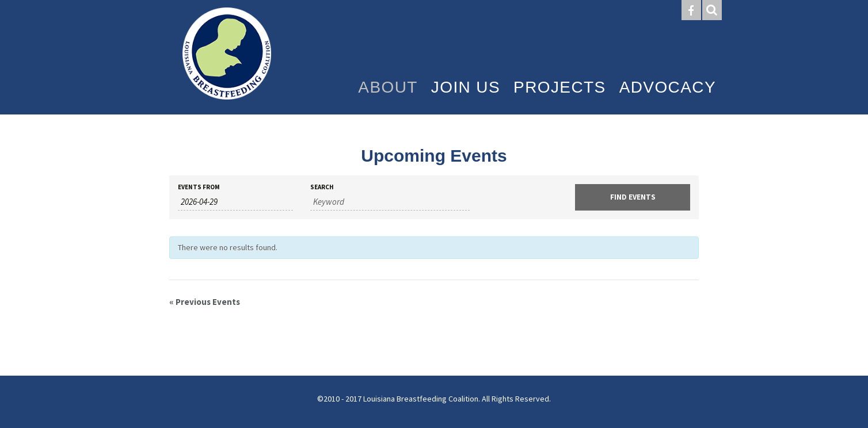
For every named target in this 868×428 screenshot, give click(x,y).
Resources (661, 131)
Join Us (466, 87)
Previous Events (205, 302)
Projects (560, 87)
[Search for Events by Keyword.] (390, 202)
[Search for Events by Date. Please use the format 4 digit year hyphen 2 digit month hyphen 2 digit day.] (235, 202)
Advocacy (668, 87)
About (388, 87)
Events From (199, 187)
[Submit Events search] (633, 197)
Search (322, 187)
